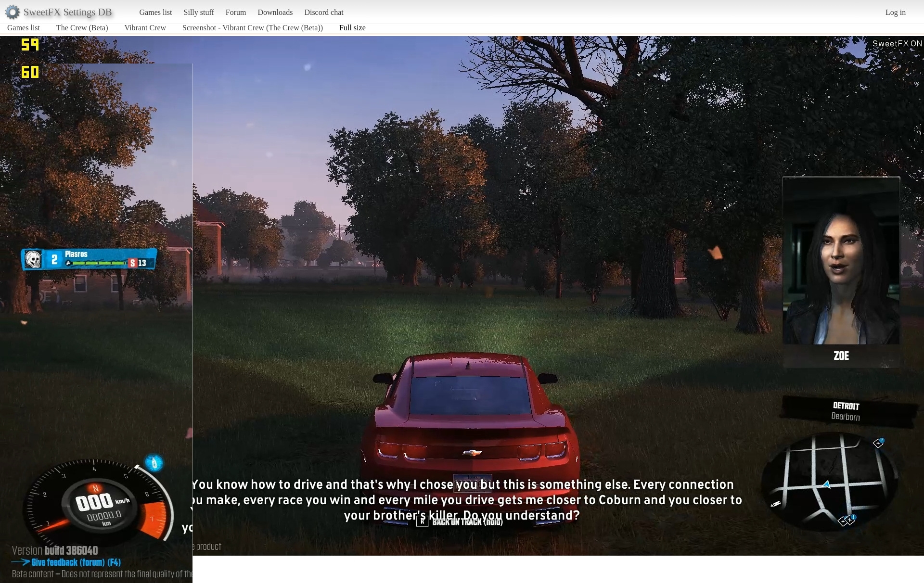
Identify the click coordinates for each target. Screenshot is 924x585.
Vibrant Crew (146, 28)
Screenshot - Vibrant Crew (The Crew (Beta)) (253, 28)
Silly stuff (199, 12)
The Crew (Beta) (82, 28)
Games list (156, 12)
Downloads (275, 12)
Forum (236, 12)
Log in (896, 12)
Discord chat (324, 12)
